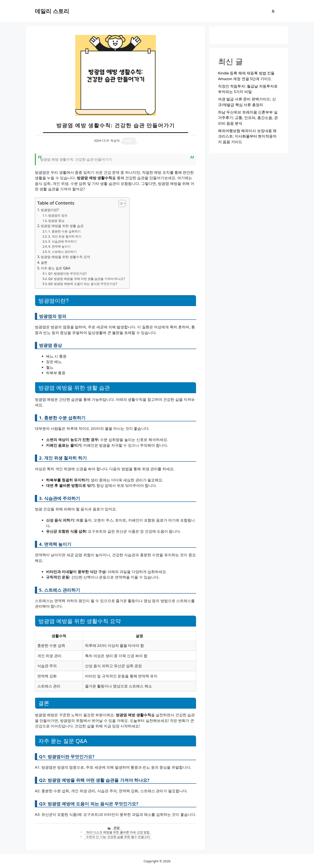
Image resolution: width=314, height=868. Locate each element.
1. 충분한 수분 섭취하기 (64, 231)
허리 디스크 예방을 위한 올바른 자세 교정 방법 (118, 832)
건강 (116, 828)
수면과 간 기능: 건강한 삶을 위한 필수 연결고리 (118, 837)
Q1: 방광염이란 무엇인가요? (67, 273)
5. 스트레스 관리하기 (62, 252)
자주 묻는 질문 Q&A (55, 268)
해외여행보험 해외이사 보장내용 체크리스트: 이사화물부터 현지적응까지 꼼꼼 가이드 (247, 136)
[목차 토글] (120, 203)
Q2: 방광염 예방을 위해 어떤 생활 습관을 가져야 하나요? (86, 279)
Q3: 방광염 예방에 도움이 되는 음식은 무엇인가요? (83, 284)
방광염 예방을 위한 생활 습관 (62, 226)
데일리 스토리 (52, 11)
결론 (44, 262)
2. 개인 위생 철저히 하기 (65, 236)
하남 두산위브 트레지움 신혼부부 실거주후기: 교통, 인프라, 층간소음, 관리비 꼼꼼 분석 (248, 118)
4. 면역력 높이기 (59, 246)
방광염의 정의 (58, 215)
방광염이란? (50, 210)
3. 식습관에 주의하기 (62, 241)
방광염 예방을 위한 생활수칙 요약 (65, 257)
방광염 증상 (56, 221)
